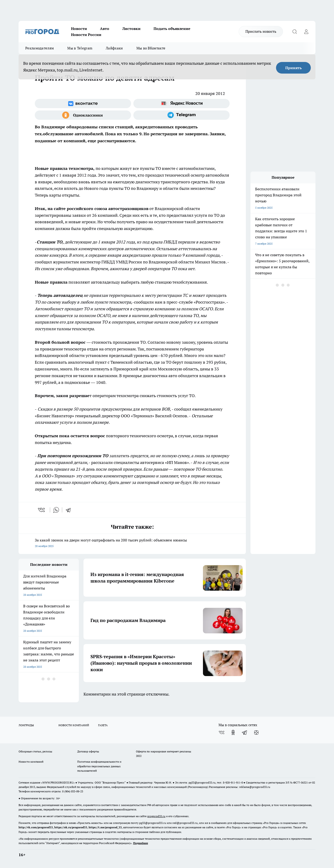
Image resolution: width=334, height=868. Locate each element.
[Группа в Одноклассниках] (83, 115)
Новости (79, 29)
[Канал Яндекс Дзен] (256, 732)
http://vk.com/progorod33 (36, 827)
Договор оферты (88, 751)
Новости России (86, 35)
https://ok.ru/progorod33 (71, 827)
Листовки (131, 29)
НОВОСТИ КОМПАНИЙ (74, 725)
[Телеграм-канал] (181, 115)
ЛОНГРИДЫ (26, 725)
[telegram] (70, 510)
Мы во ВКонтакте (151, 48)
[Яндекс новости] (181, 104)
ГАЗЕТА (103, 725)
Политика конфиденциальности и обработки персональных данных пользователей (99, 766)
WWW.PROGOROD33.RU (58, 782)
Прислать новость (261, 31)
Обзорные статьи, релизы (35, 751)
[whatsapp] (56, 510)
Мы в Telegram (80, 48)
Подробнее (141, 843)
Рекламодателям (40, 48)
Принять (294, 68)
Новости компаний (31, 762)
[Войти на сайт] (306, 32)
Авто (105, 29)
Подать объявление (172, 29)
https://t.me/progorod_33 (105, 827)
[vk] (42, 510)
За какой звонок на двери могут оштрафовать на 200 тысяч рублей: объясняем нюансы (132, 543)
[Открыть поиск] (295, 32)
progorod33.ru (156, 816)
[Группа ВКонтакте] (83, 104)
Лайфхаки (114, 48)
